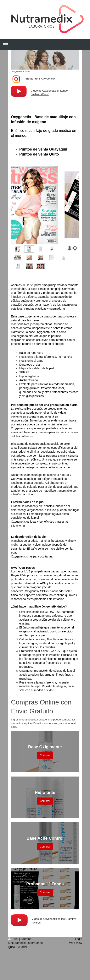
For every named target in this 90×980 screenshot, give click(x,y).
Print (14, 939)
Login (79, 939)
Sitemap (26, 939)
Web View (76, 943)
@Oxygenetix (47, 79)
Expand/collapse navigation (45, 45)
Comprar (45, 755)
